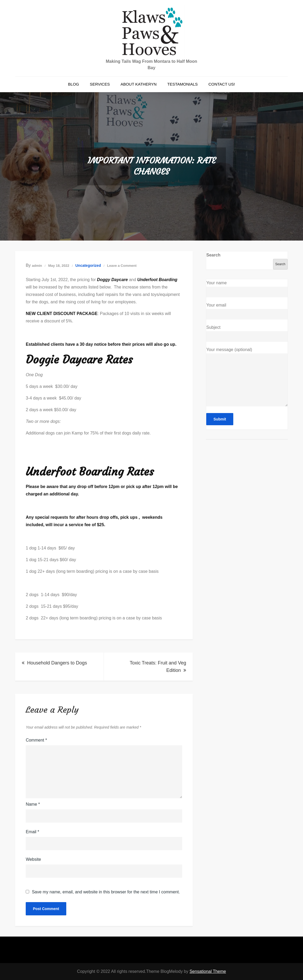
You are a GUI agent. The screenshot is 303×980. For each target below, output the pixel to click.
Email (32, 832)
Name (33, 804)
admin (37, 266)
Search (213, 255)
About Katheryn (139, 84)
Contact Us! (222, 84)
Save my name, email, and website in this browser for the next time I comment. (106, 892)
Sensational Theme (208, 971)
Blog (73, 84)
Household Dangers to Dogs (57, 663)
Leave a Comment (122, 266)
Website (33, 859)
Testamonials (183, 84)
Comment (36, 740)
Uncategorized (88, 265)
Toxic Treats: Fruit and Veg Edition (158, 667)
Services (100, 84)
